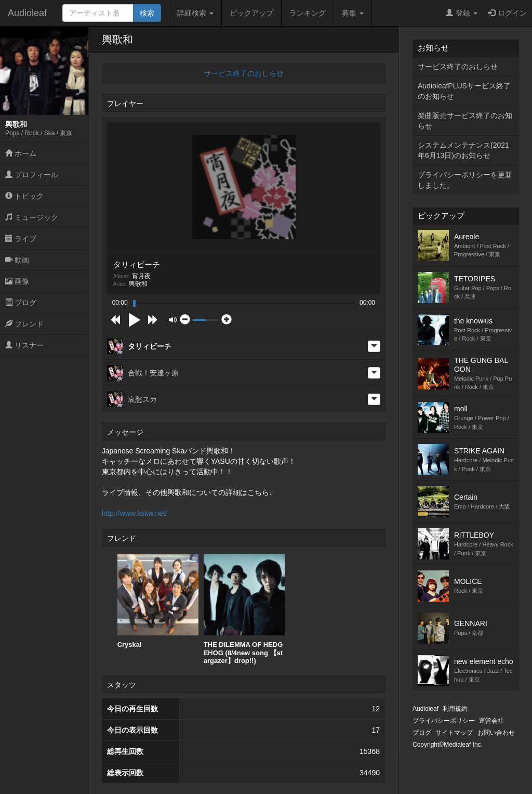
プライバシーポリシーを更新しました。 (465, 180)
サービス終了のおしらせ (244, 73)
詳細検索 (195, 13)
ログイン (507, 13)
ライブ (21, 239)
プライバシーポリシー (444, 721)
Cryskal (158, 601)
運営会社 (491, 721)
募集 (353, 13)
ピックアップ (251, 13)
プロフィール (32, 175)
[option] (158, 602)
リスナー (24, 345)
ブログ (21, 303)
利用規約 (455, 709)
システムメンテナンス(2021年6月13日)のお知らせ (463, 150)
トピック (24, 196)
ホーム (21, 153)
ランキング (308, 13)
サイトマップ (454, 733)
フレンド (24, 324)
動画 (17, 260)
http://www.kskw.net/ (135, 513)
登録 (462, 13)
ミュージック (32, 217)
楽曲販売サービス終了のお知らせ (465, 121)
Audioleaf (27, 13)
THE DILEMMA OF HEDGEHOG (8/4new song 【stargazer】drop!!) (244, 609)
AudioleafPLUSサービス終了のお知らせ (464, 91)
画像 (17, 281)
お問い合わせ (496, 733)
